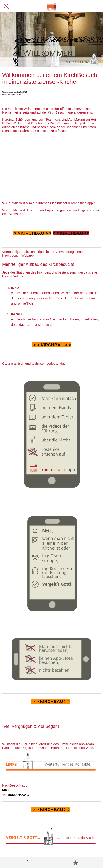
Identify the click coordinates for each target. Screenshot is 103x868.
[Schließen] (6, 6)
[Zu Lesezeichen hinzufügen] (75, 863)
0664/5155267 (19, 795)
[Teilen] (28, 863)
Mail (5, 790)
